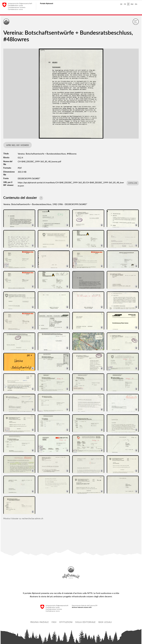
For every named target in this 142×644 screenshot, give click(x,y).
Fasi (54, 622)
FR (125, 4)
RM (132, 4)
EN (136, 4)
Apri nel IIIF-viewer (18, 145)
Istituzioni (66, 622)
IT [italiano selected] (128, 4)
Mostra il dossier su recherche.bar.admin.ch (23, 518)
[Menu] (136, 22)
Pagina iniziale (40, 622)
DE (121, 4)
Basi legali (105, 622)
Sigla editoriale (85, 622)
